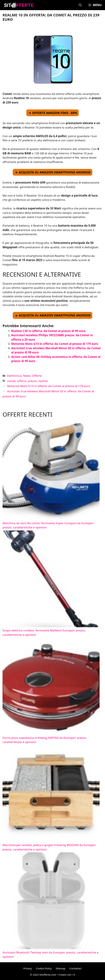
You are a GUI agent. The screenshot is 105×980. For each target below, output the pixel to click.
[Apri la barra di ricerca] (80, 5)
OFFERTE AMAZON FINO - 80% (55, 113)
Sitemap (60, 968)
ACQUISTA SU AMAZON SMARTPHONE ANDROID (55, 172)
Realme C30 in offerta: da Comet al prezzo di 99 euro (48, 331)
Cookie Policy (44, 968)
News (27, 376)
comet (11, 381)
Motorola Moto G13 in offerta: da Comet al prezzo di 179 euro (55, 344)
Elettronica (14, 376)
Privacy (28, 968)
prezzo (32, 381)
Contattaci (76, 968)
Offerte (37, 376)
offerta (22, 381)
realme (43, 381)
